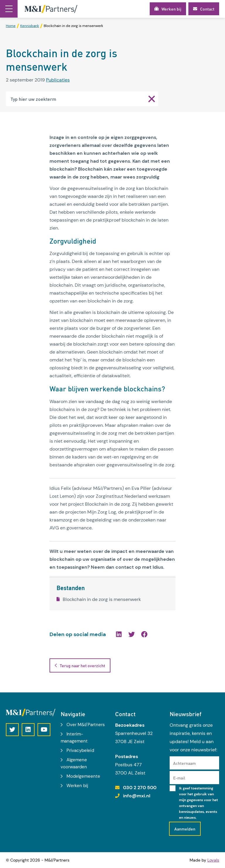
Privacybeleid (80, 750)
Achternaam (184, 763)
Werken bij (77, 786)
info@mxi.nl (137, 796)
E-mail (179, 778)
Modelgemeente (83, 776)
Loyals (213, 860)
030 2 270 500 (140, 788)
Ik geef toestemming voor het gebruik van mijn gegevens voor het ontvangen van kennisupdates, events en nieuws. (198, 803)
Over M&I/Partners (86, 725)
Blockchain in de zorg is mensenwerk (99, 599)
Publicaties (58, 80)
